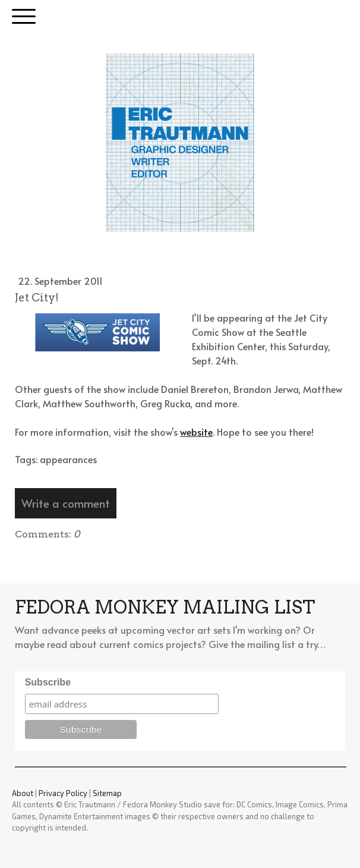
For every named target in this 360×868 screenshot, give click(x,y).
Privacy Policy (63, 793)
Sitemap (107, 793)
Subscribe (48, 682)
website (196, 432)
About (23, 793)
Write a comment (66, 503)
